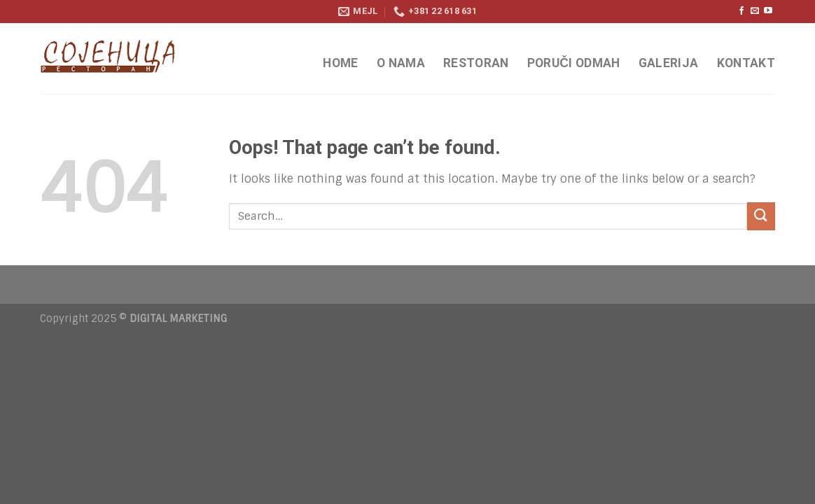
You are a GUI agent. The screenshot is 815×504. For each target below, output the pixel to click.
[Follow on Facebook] (741, 11)
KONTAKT (746, 63)
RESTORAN (476, 63)
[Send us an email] (755, 11)
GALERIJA (669, 63)
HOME (340, 63)
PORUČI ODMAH (574, 63)
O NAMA (401, 63)
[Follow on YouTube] (768, 11)
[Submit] (761, 216)
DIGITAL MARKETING (178, 318)
